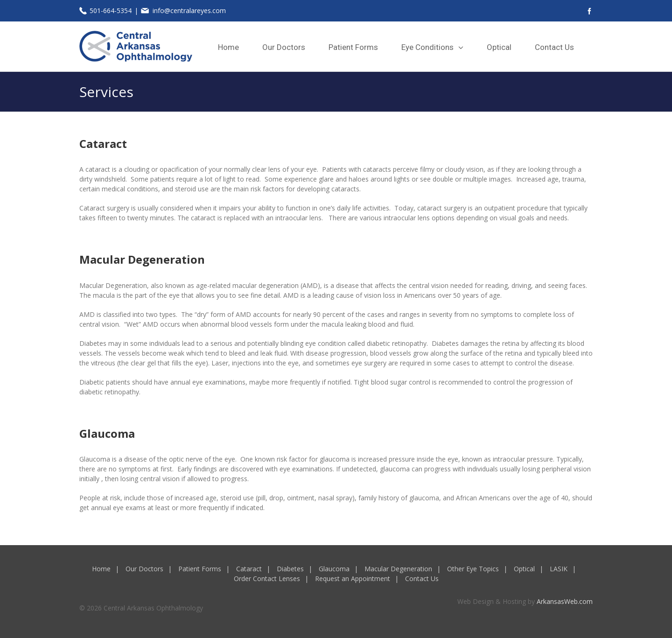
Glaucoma (334, 569)
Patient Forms (200, 569)
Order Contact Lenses (267, 578)
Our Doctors (144, 569)
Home (101, 569)
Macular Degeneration (398, 569)
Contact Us (422, 578)
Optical (524, 569)
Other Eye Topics (473, 569)
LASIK (559, 569)
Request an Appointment (353, 578)
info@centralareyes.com (189, 11)
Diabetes (290, 569)
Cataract (249, 569)
